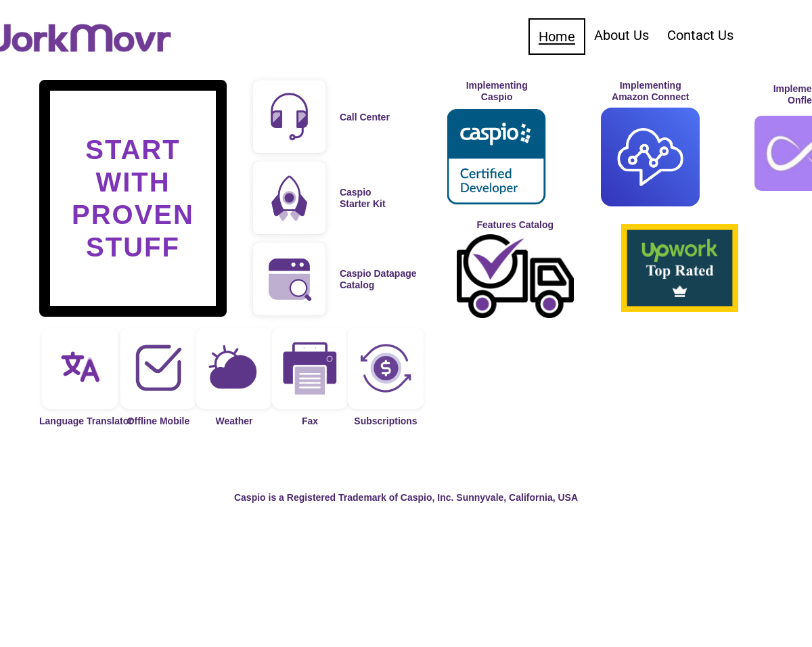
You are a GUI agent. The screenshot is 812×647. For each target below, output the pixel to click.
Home (557, 37)
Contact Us (700, 35)
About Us (622, 35)
